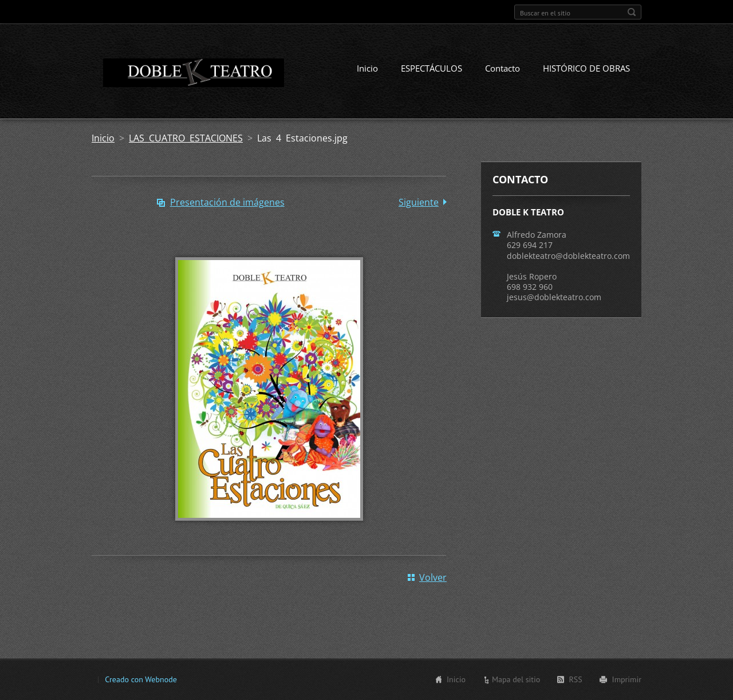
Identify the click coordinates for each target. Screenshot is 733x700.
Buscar (632, 12)
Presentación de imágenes (227, 202)
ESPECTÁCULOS (431, 68)
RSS (575, 679)
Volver (433, 577)
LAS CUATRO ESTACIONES (186, 138)
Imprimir (627, 679)
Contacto (503, 68)
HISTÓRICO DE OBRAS (586, 68)
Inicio (367, 68)
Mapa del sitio (516, 679)
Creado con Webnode (141, 679)
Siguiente (419, 202)
